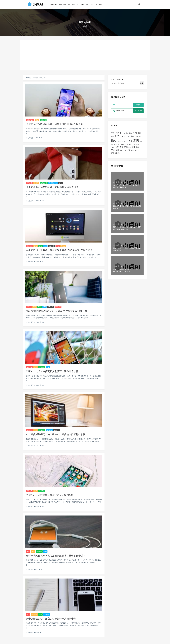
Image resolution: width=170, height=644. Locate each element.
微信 (37, 120)
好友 (36, 246)
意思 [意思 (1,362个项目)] (136, 141)
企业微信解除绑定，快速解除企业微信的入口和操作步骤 (56, 434)
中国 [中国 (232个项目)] (113, 133)
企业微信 (29, 430)
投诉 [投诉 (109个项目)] (119, 145)
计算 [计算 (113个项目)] (125, 150)
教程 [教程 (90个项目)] (130, 145)
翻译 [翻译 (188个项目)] (138, 147)
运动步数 (47, 614)
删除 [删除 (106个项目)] (130, 133)
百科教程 (54, 4)
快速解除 (42, 430)
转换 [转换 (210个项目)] (113, 153)
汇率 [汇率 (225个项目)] (126, 147)
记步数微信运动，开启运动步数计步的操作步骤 (51, 619)
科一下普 (90, 4)
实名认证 (29, 367)
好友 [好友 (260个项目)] (133, 136)
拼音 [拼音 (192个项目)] (123, 144)
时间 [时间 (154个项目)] (138, 144)
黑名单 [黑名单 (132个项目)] (117, 153)
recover (29, 307)
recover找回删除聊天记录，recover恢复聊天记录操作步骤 (57, 311)
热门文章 (99, 4)
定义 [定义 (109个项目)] (137, 136)
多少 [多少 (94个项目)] (129, 136)
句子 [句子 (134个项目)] (112, 136)
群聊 (45, 551)
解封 (61, 183)
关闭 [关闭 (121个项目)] (127, 133)
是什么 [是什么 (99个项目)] (113, 147)
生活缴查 (72, 4)
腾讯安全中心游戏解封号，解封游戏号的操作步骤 (52, 187)
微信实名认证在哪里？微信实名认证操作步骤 (50, 495)
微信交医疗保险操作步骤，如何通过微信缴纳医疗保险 (55, 124)
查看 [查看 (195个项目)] (117, 147)
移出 (58, 246)
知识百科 (81, 4)
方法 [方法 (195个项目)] (134, 144)
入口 (36, 430)
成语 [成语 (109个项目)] (141, 141)
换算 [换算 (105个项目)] (127, 145)
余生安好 (29, 246)
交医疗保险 (30, 120)
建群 (28, 551)
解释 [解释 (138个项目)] (121, 150)
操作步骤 (43, 120)
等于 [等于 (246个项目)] (134, 147)
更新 (48, 367)
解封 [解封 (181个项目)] (117, 150)
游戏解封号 (44, 183)
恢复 (45, 246)
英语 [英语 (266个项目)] (113, 150)
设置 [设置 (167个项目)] (128, 150)
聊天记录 (58, 307)
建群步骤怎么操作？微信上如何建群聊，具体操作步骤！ (56, 556)
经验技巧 (63, 4)
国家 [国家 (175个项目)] (122, 136)
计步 (40, 614)
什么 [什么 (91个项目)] (124, 133)
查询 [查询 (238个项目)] (121, 147)
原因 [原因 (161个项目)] (139, 133)
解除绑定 (57, 430)
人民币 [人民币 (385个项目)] (118, 133)
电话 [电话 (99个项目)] (130, 147)
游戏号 (36, 183)
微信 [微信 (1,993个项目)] (114, 140)
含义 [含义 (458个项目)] (117, 136)
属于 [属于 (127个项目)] (141, 136)
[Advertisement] (85, 55)
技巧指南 (31, 138)
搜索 (142, 83)
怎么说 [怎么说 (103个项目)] (126, 141)
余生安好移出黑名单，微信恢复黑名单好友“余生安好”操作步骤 (59, 250)
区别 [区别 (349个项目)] (135, 133)
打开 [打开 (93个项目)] (112, 145)
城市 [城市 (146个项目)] (126, 136)
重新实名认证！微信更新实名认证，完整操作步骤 (52, 371)
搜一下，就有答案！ (118, 80)
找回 (44, 307)
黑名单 (63, 246)
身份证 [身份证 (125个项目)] (137, 150)
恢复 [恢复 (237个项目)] (130, 141)
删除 (35, 307)
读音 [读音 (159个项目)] (132, 150)
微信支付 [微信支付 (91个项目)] (121, 141)
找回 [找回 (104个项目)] (116, 145)
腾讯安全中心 (53, 183)
